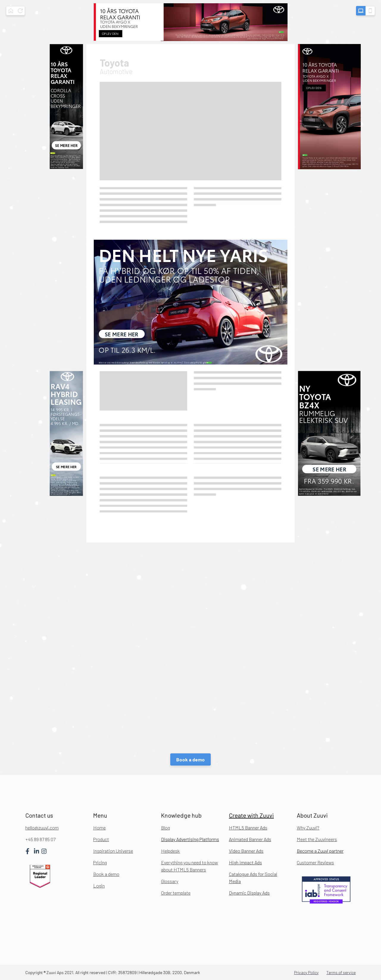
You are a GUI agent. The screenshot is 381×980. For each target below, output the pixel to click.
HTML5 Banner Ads (248, 828)
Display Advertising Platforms (190, 839)
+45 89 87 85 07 (40, 839)
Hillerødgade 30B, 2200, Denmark (170, 972)
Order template (176, 893)
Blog (165, 828)
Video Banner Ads (246, 851)
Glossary (170, 881)
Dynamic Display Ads (249, 893)
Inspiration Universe (113, 851)
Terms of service (341, 972)
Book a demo (190, 759)
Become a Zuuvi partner (320, 851)
